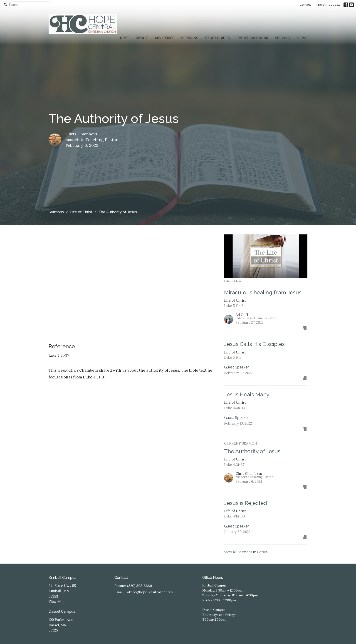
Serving (282, 38)
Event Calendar (252, 38)
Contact (305, 5)
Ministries (165, 38)
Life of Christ (81, 212)
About (142, 38)
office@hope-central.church (150, 592)
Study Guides (217, 38)
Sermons (190, 38)
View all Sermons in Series (246, 552)
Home (124, 38)
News (302, 38)
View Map (57, 602)
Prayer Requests (328, 5)
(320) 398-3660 (140, 586)
